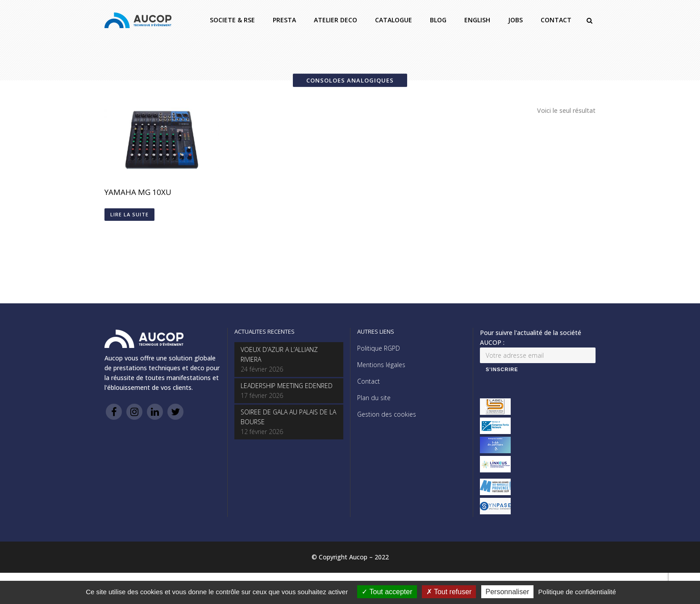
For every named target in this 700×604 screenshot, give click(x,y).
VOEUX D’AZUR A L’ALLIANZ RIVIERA (279, 354)
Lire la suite (129, 214)
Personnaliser (508, 592)
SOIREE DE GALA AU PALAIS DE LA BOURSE (288, 417)
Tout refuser (449, 592)
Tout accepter (387, 592)
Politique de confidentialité (577, 592)
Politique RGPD (379, 348)
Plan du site (374, 398)
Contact (369, 381)
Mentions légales (381, 365)
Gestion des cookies (387, 414)
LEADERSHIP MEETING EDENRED (287, 386)
